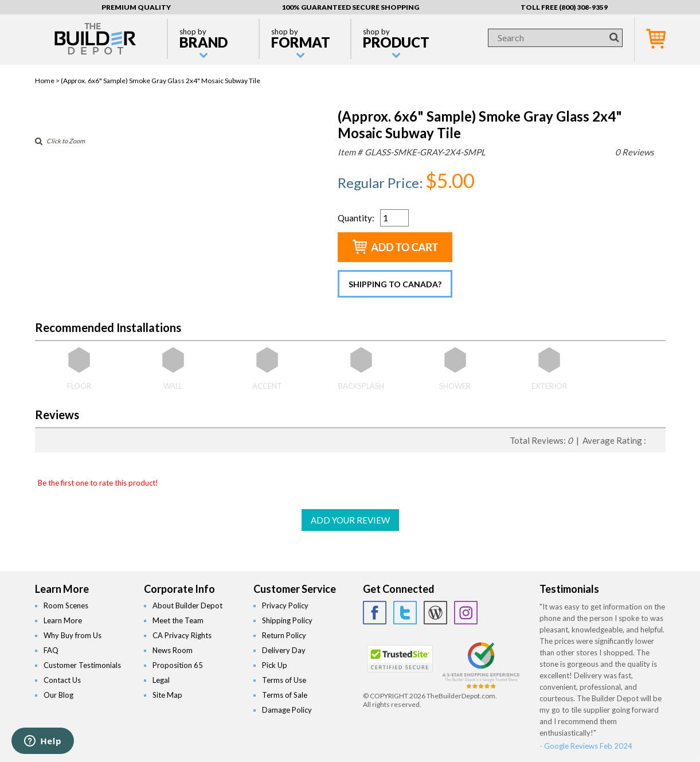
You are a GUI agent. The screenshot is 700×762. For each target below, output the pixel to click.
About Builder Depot (187, 605)
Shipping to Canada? (395, 284)
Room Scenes (66, 605)
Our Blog (58, 695)
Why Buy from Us (73, 635)
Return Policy (284, 635)
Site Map (167, 695)
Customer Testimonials (82, 665)
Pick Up (275, 665)
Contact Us (62, 680)
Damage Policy (287, 710)
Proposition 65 (178, 665)
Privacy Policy (285, 605)
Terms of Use (284, 680)
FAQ (51, 650)
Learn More (63, 620)
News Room (173, 650)
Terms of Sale (285, 695)
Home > (48, 81)
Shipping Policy (287, 620)
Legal (161, 680)
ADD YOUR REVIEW (350, 520)
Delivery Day (284, 650)
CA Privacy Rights (182, 635)
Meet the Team (178, 620)
